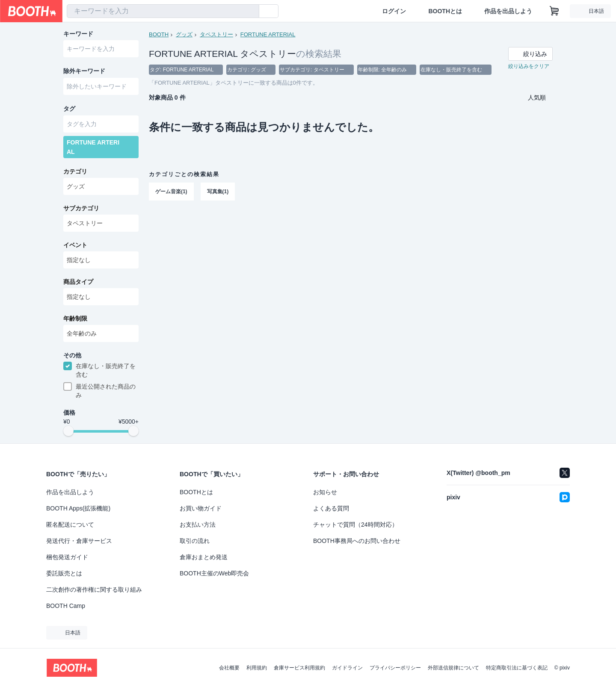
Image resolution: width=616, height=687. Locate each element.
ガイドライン (347, 668)
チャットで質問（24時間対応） (355, 525)
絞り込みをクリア (529, 67)
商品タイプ (78, 283)
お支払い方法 (198, 525)
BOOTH (159, 34)
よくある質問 (331, 508)
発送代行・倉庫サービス (79, 541)
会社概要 (229, 668)
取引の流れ (195, 541)
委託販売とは (64, 573)
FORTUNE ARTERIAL (268, 34)
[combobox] (163, 11)
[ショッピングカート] (554, 11)
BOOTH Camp (66, 606)
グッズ (184, 34)
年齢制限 (75, 320)
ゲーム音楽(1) (171, 192)
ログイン (394, 11)
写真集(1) (218, 192)
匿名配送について (70, 525)
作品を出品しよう (508, 11)
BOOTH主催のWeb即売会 (214, 573)
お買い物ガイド (201, 508)
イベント (75, 247)
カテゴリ (75, 173)
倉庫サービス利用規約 (299, 668)
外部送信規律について (453, 668)
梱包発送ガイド (67, 557)
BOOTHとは (445, 11)
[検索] (251, 12)
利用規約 (257, 668)
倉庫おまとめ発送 (204, 557)
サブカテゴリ (81, 210)
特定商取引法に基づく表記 (517, 668)
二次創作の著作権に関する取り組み (94, 590)
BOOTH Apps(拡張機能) (78, 508)
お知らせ (325, 492)
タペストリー (216, 34)
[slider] (68, 433)
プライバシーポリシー (395, 668)
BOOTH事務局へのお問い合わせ (357, 541)
